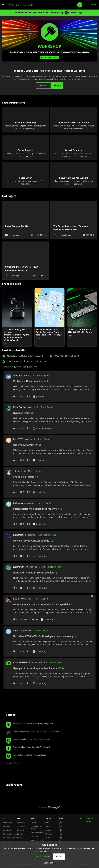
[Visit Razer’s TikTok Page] (60, 841)
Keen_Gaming (20, 406)
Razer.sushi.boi (19, 722)
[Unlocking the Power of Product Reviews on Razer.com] (25, 260)
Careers (48, 825)
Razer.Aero (17, 746)
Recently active (12, 366)
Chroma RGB (22, 825)
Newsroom (49, 829)
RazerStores (7, 821)
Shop (5, 817)
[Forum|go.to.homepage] (20, 5)
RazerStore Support (38, 831)
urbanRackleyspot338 (23, 661)
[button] (50, 863)
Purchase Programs (10, 833)
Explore (20, 817)
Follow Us (62, 817)
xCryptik (16, 754)
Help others (30, 366)
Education (7, 841)
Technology (21, 821)
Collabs (20, 837)
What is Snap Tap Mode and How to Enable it (25, 355)
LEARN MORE (43, 84)
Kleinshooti (18, 534)
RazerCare (35, 835)
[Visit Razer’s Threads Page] (60, 829)
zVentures (48, 833)
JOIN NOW (58, 84)
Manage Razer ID (37, 839)
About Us (48, 821)
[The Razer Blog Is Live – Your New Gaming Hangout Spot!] (74, 219)
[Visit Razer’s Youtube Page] (60, 837)
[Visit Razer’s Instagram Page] (60, 826)
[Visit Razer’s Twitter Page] (60, 833)
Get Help (34, 821)
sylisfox (17, 470)
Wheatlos (18, 374)
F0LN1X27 (18, 438)
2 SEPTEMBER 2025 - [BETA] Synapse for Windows (27, 360)
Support (34, 817)
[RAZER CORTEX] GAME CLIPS (66, 355)
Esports (20, 833)
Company (48, 817)
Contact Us (49, 837)
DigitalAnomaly (19, 730)
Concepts (20, 829)
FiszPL (16, 598)
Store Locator (8, 829)
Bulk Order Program (10, 837)
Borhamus (18, 502)
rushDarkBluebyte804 (23, 566)
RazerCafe (7, 825)
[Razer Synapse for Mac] (25, 219)
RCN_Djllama (18, 738)
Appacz (17, 629)
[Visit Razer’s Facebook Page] (60, 822)
